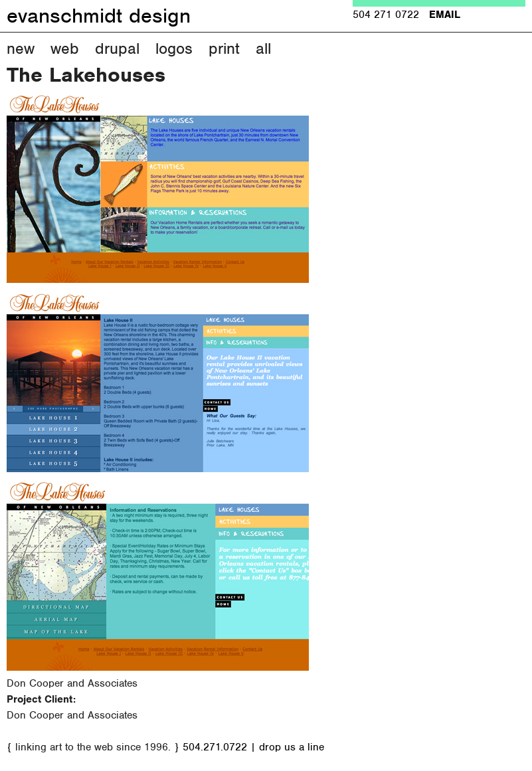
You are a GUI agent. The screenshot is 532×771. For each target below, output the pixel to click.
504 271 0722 (386, 15)
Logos (174, 48)
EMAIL (445, 15)
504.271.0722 (215, 747)
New (21, 48)
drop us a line (292, 747)
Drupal (117, 48)
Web (65, 48)
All (263, 48)
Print (224, 48)
